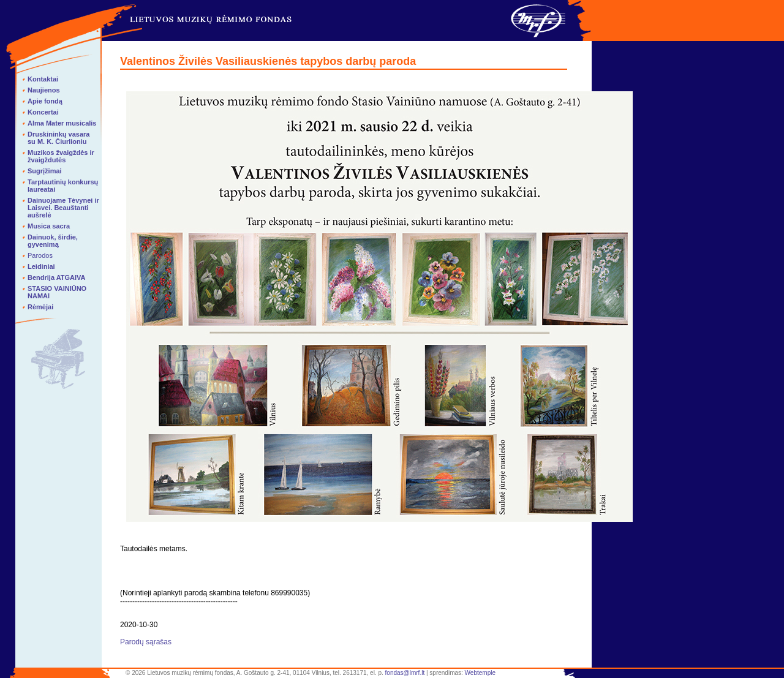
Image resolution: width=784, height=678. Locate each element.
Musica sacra (49, 226)
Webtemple (480, 673)
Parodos (40, 255)
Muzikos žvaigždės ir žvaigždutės (61, 156)
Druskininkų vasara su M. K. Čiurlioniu (59, 138)
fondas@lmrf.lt (405, 673)
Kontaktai (43, 79)
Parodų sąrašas (146, 642)
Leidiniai (41, 266)
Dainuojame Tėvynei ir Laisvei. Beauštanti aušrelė (63, 208)
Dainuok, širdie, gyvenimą (53, 241)
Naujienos (44, 90)
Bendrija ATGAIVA (57, 277)
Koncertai (43, 112)
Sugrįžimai (45, 171)
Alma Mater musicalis (62, 123)
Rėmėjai (40, 307)
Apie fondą (45, 101)
